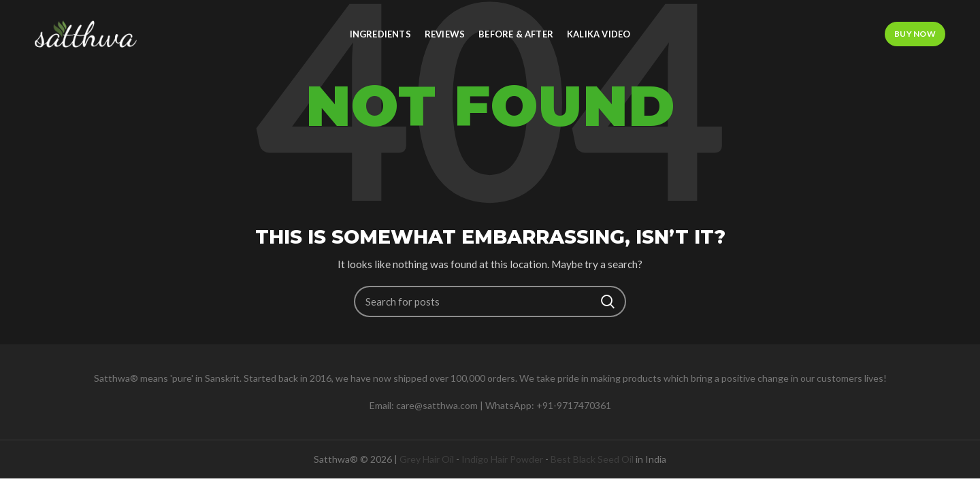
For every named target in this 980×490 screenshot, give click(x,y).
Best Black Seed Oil (592, 459)
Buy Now (915, 34)
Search (608, 301)
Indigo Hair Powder (502, 459)
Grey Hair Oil (427, 459)
